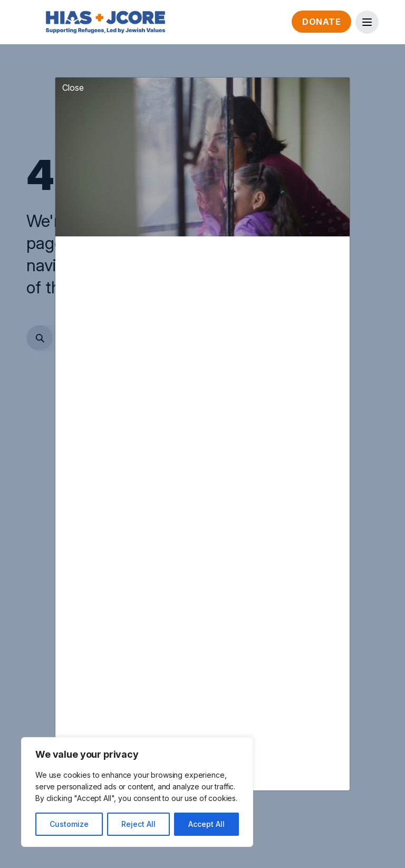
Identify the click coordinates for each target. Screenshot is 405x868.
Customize (69, 824)
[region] (137, 792)
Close (73, 70)
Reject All (138, 824)
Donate (321, 22)
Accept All (206, 824)
